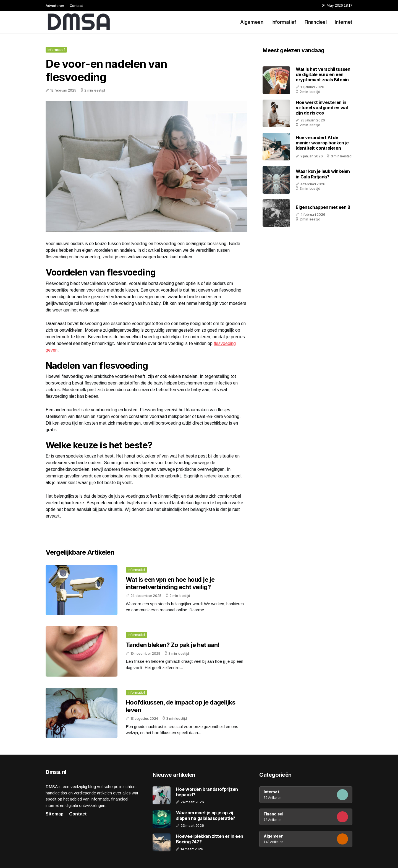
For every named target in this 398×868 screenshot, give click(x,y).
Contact (76, 6)
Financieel (316, 22)
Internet (344, 22)
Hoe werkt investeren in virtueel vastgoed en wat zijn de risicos (322, 108)
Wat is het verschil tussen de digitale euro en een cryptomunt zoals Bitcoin (323, 74)
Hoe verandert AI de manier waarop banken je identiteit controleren (322, 143)
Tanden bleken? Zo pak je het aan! (173, 645)
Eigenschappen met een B (323, 207)
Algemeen (252, 22)
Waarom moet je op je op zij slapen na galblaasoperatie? (206, 815)
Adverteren (55, 6)
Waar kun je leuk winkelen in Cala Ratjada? (323, 174)
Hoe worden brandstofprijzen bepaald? (207, 792)
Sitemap (55, 814)
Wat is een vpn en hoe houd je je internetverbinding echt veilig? (170, 583)
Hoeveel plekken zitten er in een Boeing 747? (210, 839)
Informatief (284, 22)
